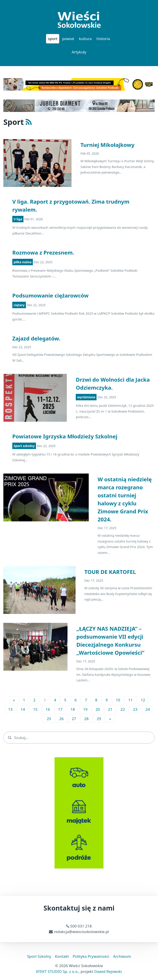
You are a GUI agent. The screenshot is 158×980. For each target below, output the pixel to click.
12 (143, 700)
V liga (18, 219)
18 (73, 709)
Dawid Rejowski (108, 971)
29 (99, 719)
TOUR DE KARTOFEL (110, 572)
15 (35, 709)
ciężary (19, 305)
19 (85, 709)
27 (74, 719)
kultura (85, 39)
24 (148, 709)
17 (60, 709)
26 (61, 719)
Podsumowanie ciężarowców (50, 295)
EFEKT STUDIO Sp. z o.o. (57, 971)
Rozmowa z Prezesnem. (43, 252)
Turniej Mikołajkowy (107, 145)
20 (98, 709)
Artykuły (79, 52)
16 (48, 709)
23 (135, 709)
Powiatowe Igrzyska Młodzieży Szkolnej (65, 436)
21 (110, 709)
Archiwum (122, 956)
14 (23, 709)
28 (86, 719)
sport (53, 39)
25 (49, 719)
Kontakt (62, 956)
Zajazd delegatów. (36, 338)
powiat (68, 39)
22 (123, 709)
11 (130, 700)
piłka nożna (23, 262)
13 (10, 709)
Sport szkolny (24, 446)
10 (118, 700)
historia (103, 39)
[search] (79, 738)
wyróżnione (86, 397)
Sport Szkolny (39, 956)
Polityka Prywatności (91, 956)
